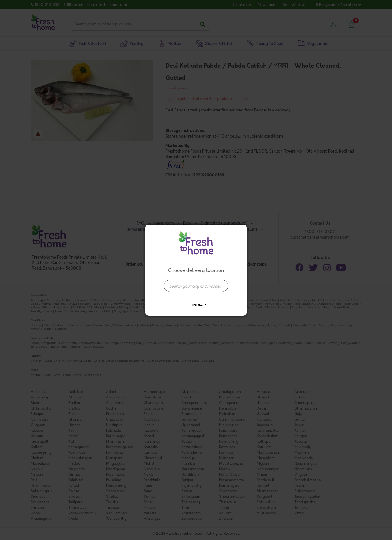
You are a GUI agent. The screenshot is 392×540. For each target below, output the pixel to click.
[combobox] (196, 283)
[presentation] (196, 286)
